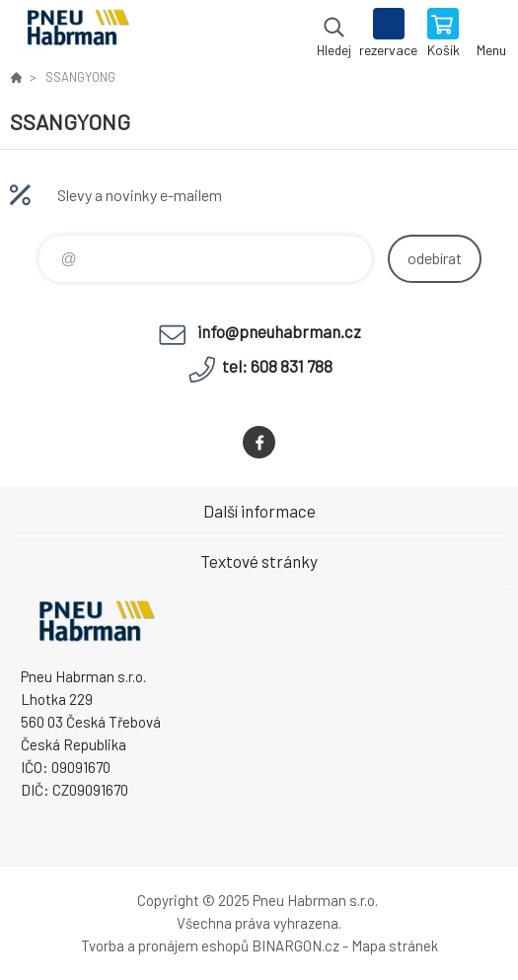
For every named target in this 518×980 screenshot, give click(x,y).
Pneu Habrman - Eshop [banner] (77, 35)
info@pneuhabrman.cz (279, 331)
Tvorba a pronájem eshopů (165, 945)
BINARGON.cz (296, 945)
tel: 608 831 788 (277, 366)
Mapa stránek (395, 945)
